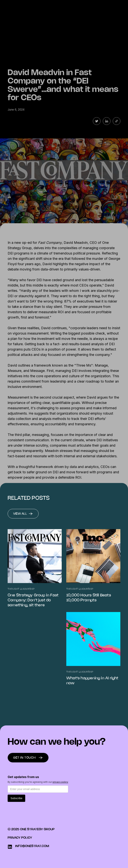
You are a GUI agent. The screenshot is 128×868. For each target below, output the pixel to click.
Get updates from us (23, 777)
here (43, 482)
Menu (116, 7)
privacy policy (60, 782)
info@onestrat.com (32, 846)
